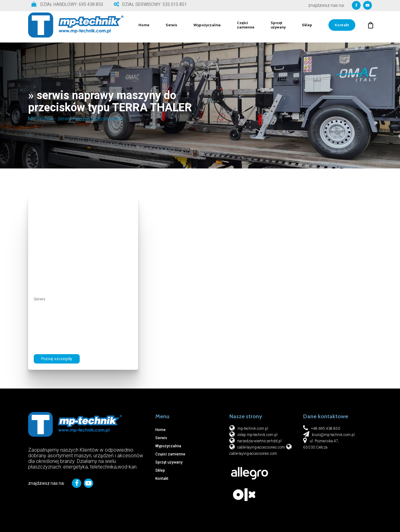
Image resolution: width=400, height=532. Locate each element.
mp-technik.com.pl (253, 429)
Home (144, 27)
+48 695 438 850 (325, 429)
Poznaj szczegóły (57, 359)
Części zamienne (246, 27)
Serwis (171, 27)
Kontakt (342, 27)
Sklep (307, 27)
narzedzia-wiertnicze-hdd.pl (259, 441)
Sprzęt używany (278, 27)
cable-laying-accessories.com (261, 447)
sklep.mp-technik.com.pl (257, 435)
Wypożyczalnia (207, 27)
